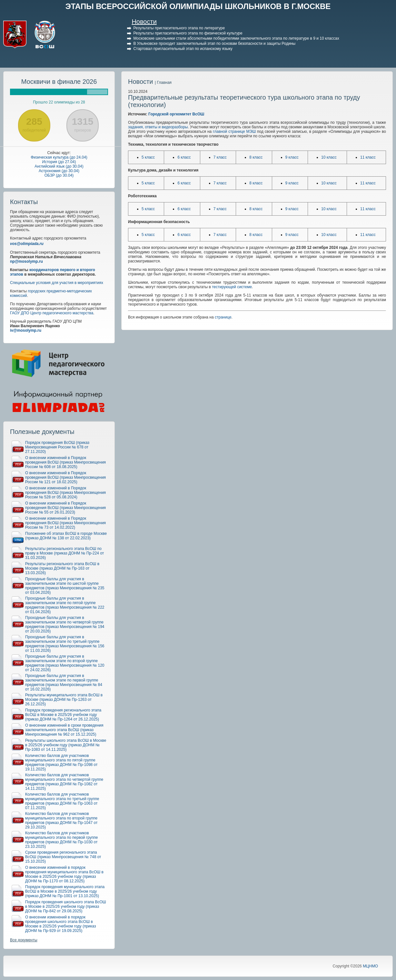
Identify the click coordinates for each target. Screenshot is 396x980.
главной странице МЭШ (234, 132)
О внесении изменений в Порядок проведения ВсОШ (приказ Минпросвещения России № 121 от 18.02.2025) (65, 477)
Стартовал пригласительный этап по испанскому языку (183, 49)
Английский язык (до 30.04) (59, 166)
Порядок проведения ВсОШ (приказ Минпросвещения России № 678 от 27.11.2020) (57, 447)
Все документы (24, 940)
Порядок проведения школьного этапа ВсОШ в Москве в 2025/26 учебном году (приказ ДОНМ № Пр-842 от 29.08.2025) (66, 906)
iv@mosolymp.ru (26, 330)
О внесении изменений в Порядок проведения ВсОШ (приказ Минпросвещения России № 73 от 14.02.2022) (65, 523)
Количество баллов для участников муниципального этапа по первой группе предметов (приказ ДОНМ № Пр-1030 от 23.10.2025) (61, 840)
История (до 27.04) (59, 162)
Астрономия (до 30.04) (59, 171)
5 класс (148, 157)
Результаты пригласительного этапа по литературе (179, 28)
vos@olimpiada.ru (27, 244)
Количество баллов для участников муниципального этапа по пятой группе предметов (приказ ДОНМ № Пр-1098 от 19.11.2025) (61, 762)
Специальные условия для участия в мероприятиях (57, 283)
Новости (144, 22)
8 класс (256, 157)
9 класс (292, 157)
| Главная (163, 83)
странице (223, 317)
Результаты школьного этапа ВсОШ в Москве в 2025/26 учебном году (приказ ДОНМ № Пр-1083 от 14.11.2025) (66, 745)
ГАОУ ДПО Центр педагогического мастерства (52, 313)
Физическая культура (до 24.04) (59, 157)
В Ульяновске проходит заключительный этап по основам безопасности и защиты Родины (214, 44)
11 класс (368, 157)
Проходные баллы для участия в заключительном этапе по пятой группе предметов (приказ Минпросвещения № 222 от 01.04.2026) (65, 605)
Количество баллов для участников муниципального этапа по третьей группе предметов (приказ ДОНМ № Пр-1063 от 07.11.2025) (62, 801)
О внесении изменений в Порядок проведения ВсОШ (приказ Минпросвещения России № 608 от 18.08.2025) (65, 462)
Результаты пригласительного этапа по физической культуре (188, 33)
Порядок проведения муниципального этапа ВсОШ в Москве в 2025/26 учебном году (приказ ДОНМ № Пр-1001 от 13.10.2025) (65, 891)
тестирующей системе (232, 287)
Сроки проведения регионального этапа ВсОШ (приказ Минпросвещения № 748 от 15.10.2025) (63, 857)
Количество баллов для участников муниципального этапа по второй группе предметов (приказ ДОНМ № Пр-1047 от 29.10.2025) (61, 820)
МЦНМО (370, 966)
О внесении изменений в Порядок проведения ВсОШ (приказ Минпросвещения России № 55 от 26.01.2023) (65, 508)
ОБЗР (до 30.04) (59, 175)
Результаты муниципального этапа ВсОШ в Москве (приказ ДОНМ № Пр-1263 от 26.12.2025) (64, 700)
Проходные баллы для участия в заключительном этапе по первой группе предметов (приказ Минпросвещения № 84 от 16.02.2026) (64, 682)
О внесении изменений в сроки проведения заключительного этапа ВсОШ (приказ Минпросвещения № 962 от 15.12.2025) (64, 730)
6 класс (184, 157)
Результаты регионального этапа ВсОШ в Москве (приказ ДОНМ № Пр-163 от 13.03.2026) (62, 568)
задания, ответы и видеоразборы (158, 127)
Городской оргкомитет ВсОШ (176, 114)
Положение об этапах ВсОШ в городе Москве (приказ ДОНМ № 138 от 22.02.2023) (66, 536)
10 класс (329, 157)
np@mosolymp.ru (26, 261)
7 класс (220, 157)
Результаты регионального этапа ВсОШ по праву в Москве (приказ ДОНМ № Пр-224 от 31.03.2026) (64, 553)
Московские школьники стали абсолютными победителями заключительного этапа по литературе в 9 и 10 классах (236, 38)
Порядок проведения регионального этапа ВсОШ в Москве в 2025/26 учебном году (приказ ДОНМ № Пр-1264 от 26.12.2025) (63, 715)
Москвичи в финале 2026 (59, 82)
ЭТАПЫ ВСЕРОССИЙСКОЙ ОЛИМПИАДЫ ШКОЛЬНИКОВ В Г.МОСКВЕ (198, 6)
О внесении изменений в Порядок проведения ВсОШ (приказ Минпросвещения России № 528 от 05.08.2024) (65, 493)
